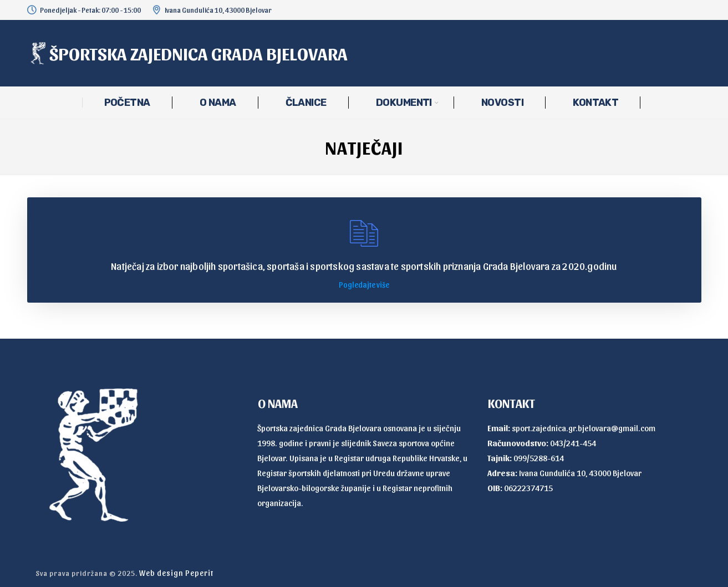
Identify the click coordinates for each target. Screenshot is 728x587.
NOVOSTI (502, 103)
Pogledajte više (364, 285)
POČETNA (127, 103)
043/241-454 (573, 443)
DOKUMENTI (404, 103)
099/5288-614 (539, 458)
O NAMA (218, 103)
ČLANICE (306, 103)
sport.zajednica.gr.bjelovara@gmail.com (584, 428)
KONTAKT (595, 103)
